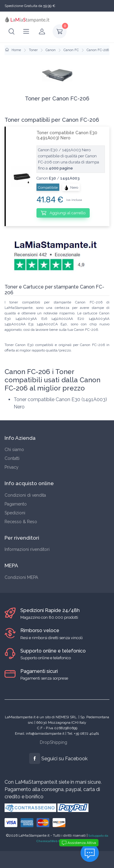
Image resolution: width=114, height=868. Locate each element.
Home (13, 50)
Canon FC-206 (98, 50)
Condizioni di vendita (25, 495)
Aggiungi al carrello (63, 213)
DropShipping (54, 742)
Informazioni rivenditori (27, 549)
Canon (51, 50)
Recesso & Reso (21, 522)
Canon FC (71, 50)
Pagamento (16, 504)
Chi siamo (14, 450)
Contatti (12, 458)
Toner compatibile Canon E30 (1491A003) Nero (67, 135)
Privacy (12, 467)
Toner (33, 50)
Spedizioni (15, 513)
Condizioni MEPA (21, 577)
